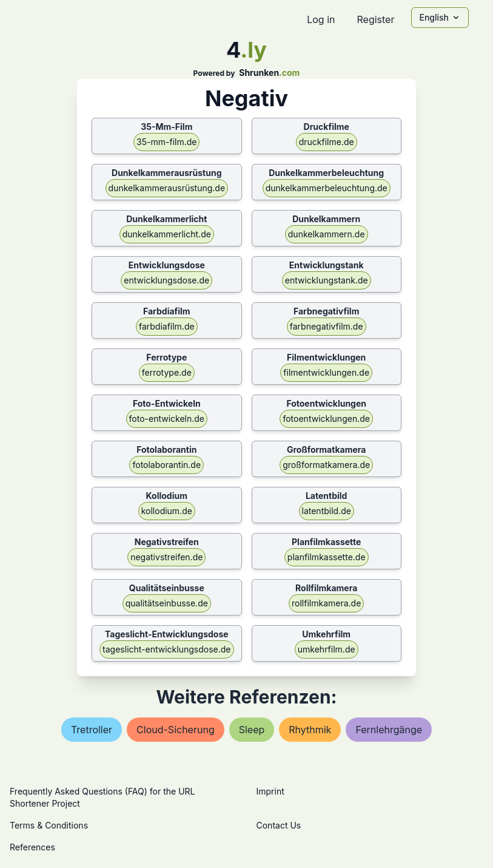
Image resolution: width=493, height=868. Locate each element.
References (32, 847)
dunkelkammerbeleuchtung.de (327, 188)
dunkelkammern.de (327, 234)
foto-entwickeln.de (167, 419)
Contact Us (279, 825)
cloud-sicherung (176, 730)
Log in (321, 19)
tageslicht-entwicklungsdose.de (166, 649)
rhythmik (310, 730)
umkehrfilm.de (327, 649)
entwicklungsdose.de (166, 280)
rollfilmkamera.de (326, 603)
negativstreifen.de (166, 557)
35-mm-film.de (166, 142)
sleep (252, 730)
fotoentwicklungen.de (326, 419)
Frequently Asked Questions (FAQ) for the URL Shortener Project (102, 797)
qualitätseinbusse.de (167, 603)
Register (375, 19)
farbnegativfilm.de (327, 326)
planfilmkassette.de (327, 557)
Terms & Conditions (49, 825)
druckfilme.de (327, 142)
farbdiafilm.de (167, 326)
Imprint (270, 791)
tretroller (92, 730)
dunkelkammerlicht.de (167, 234)
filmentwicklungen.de (326, 372)
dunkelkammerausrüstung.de (167, 188)
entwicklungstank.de (327, 280)
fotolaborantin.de (166, 465)
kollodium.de (167, 511)
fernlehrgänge (389, 730)
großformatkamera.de (326, 465)
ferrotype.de (167, 372)
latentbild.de (327, 511)
